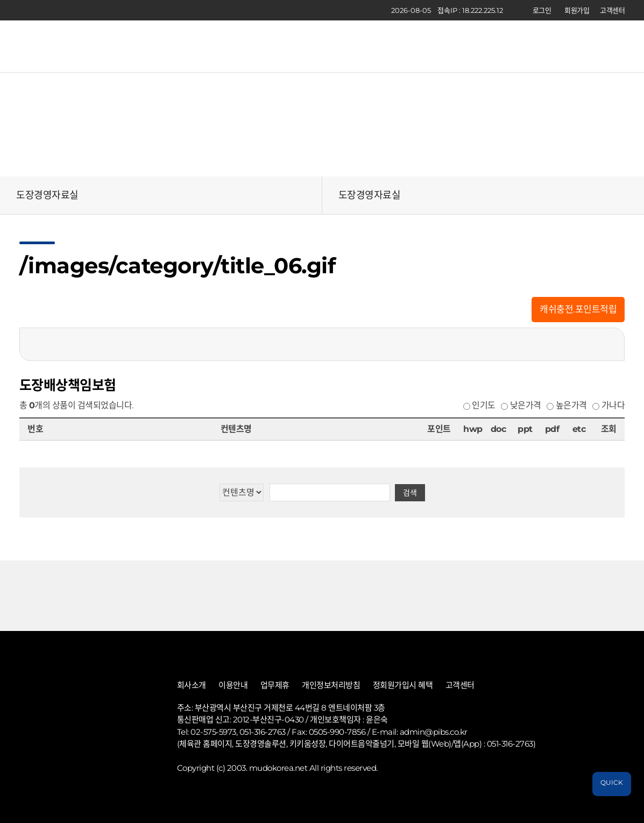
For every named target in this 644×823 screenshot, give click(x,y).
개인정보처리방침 (331, 685)
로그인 (542, 10)
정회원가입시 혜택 (403, 685)
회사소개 (192, 685)
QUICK (612, 782)
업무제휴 (275, 685)
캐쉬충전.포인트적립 (578, 309)
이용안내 (233, 685)
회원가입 (577, 10)
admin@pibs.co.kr (434, 732)
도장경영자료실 (47, 195)
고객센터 (612, 10)
